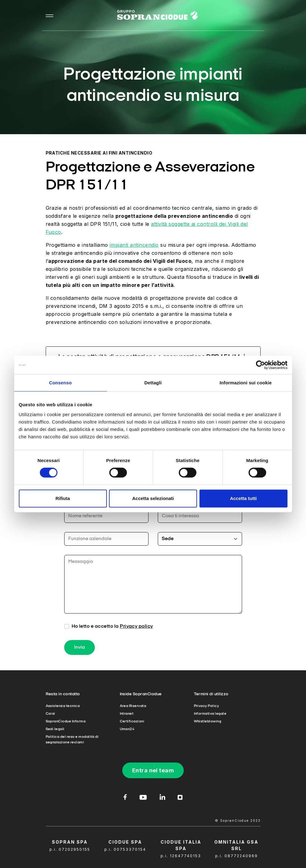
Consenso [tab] (60, 383)
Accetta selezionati (153, 498)
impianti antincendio (134, 245)
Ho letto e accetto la (112, 626)
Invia (80, 647)
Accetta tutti (243, 498)
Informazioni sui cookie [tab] (246, 383)
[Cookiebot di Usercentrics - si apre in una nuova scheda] (260, 365)
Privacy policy (136, 626)
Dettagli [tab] (153, 383)
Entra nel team (153, 770)
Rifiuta (63, 498)
